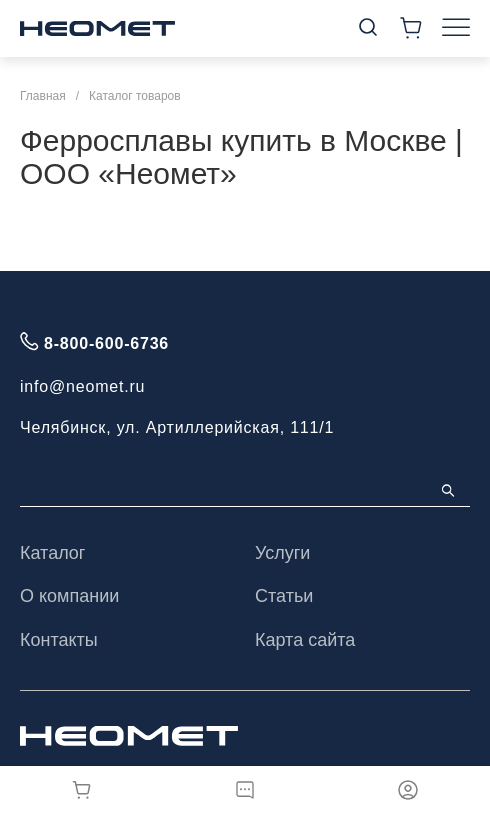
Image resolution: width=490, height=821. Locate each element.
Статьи (284, 596)
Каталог (52, 553)
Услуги (282, 553)
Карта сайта (305, 640)
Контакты (59, 640)
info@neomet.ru (82, 386)
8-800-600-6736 (106, 343)
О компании (69, 596)
